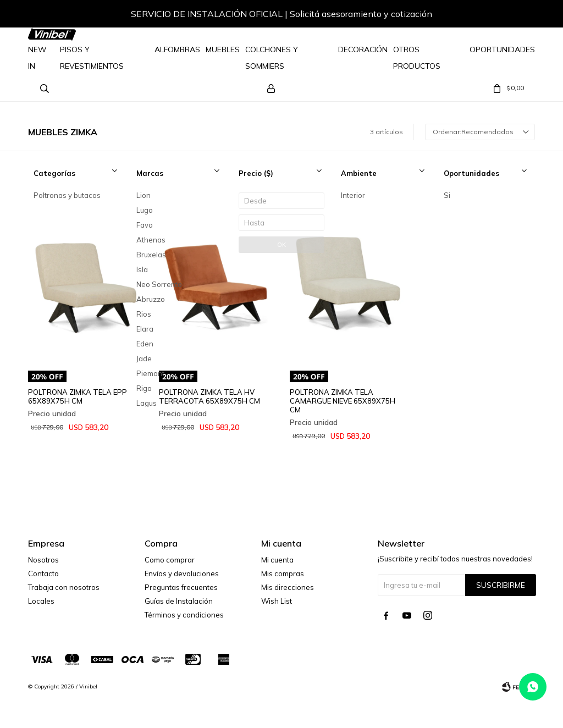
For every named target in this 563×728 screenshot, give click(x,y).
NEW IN (37, 58)
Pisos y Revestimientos (92, 58)
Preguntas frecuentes (181, 587)
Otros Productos (417, 58)
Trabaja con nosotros (64, 587)
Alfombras (177, 49)
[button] (516, 15)
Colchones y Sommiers (272, 58)
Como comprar (170, 560)
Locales (41, 601)
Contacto (43, 573)
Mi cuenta (277, 560)
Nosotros (43, 560)
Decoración (363, 49)
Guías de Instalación (179, 601)
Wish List (277, 601)
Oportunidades (502, 49)
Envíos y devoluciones (182, 573)
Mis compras (283, 573)
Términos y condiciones (184, 615)
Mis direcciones (288, 587)
